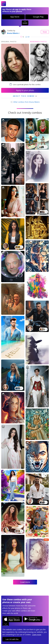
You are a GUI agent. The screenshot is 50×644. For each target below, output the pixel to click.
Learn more (37, 635)
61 (28, 37)
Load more (25, 582)
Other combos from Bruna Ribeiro (25, 102)
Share (45, 32)
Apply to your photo (25, 90)
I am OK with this (12, 639)
